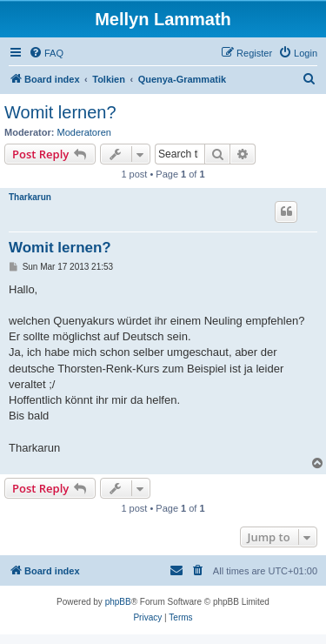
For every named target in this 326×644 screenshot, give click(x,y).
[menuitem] (46, 53)
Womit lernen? (60, 112)
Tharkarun (30, 197)
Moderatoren (84, 132)
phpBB (118, 602)
